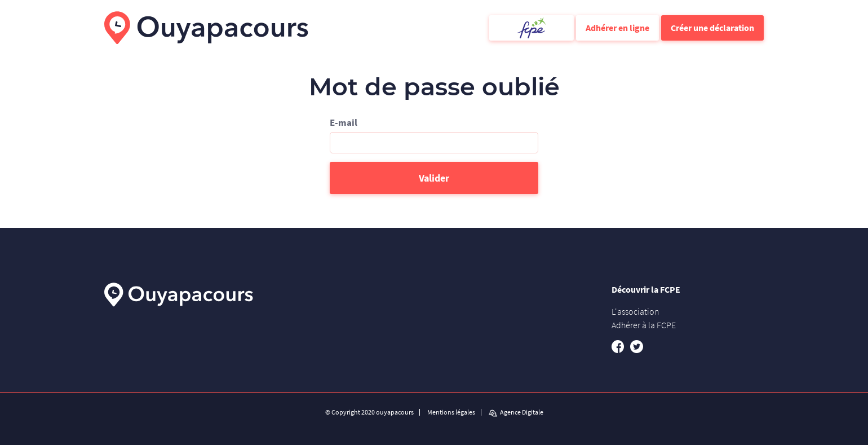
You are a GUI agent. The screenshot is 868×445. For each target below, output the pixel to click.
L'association (635, 311)
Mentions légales (451, 412)
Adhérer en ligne (617, 28)
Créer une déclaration (712, 28)
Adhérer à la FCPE (644, 325)
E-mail (344, 122)
